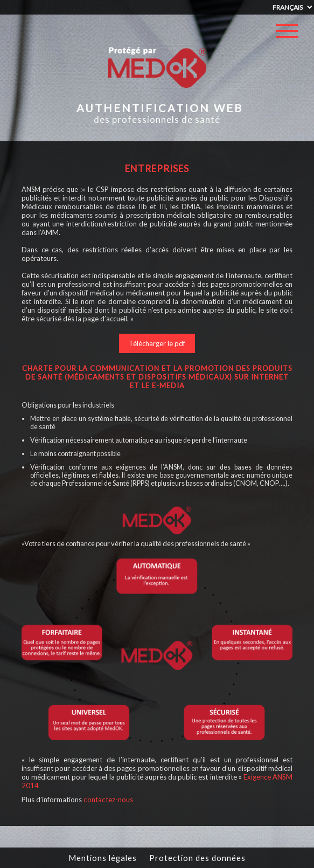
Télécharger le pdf (157, 343)
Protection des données (197, 858)
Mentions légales (103, 858)
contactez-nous (108, 800)
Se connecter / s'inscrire (287, 60)
